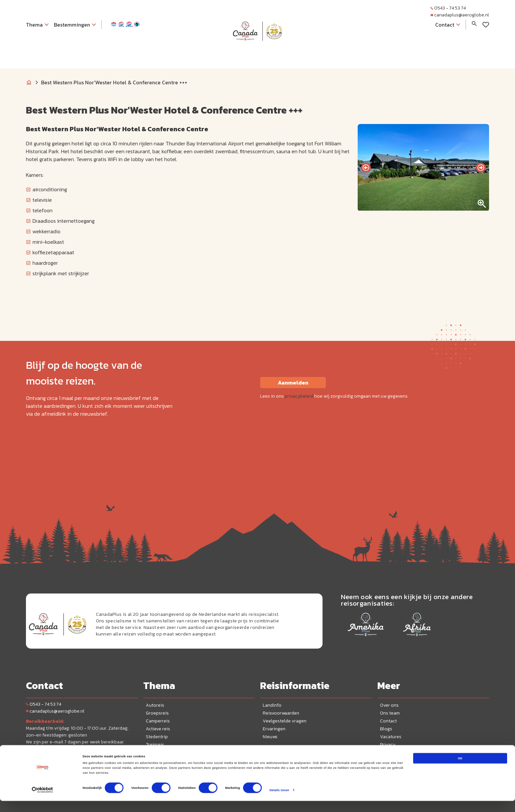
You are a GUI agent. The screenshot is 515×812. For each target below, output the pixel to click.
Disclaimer (391, 752)
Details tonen (279, 801)
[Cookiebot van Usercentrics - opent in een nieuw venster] (43, 801)
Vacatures (391, 737)
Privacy (388, 745)
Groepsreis (157, 713)
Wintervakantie (161, 752)
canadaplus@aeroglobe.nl (460, 15)
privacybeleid (299, 396)
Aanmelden (293, 383)
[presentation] (366, 168)
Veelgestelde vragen (285, 721)
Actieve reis (158, 729)
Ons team (390, 713)
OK (460, 769)
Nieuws (270, 737)
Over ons (389, 705)
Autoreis (155, 705)
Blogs (386, 729)
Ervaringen (274, 729)
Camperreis (158, 721)
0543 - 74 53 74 (448, 8)
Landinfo (272, 705)
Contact (388, 721)
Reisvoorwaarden (281, 713)
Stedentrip (157, 737)
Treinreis (155, 745)
